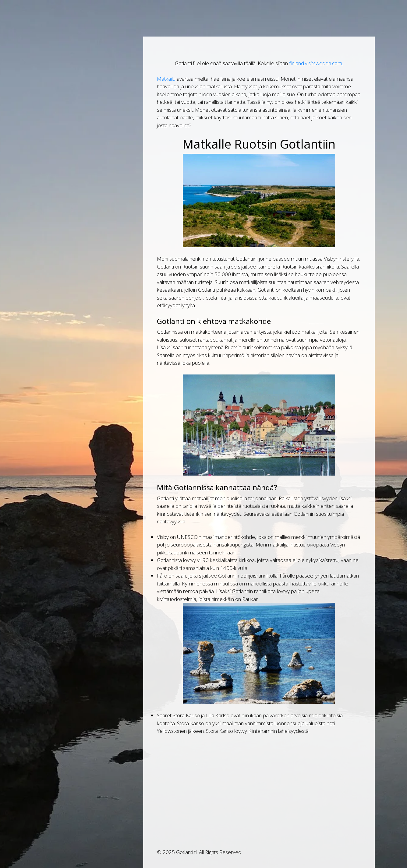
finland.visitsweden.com (316, 63)
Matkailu (166, 79)
